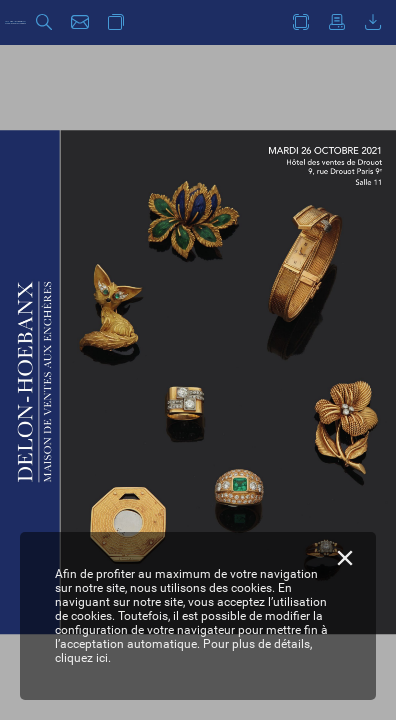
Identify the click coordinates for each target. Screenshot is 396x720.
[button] (44, 22)
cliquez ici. (83, 658)
